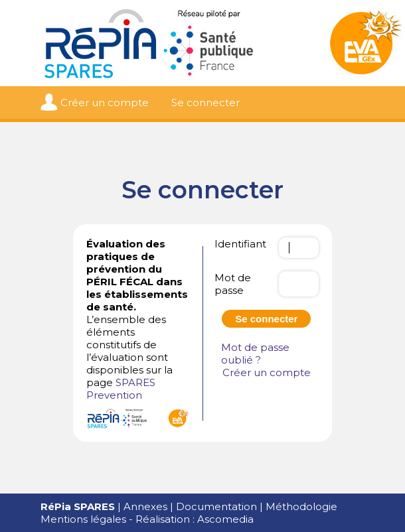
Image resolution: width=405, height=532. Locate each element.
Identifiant (240, 244)
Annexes (145, 506)
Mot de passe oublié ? (255, 354)
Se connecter (205, 102)
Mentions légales (83, 519)
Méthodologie (301, 506)
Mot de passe (233, 284)
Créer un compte (105, 102)
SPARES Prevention (121, 389)
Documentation (216, 506)
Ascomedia (225, 519)
